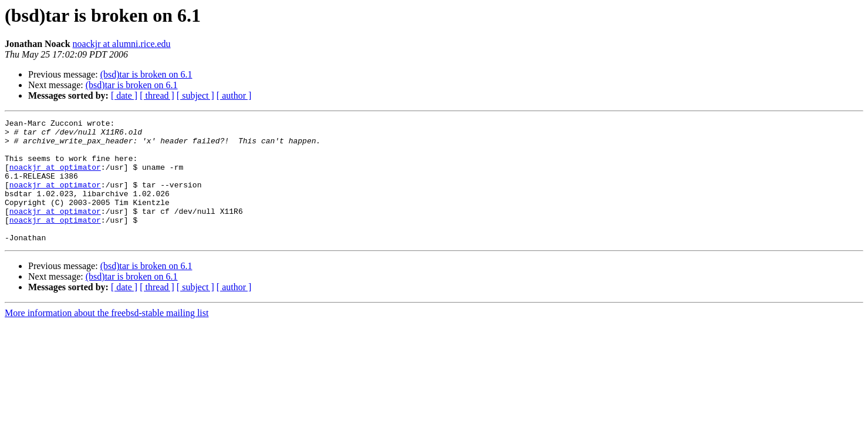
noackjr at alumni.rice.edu (122, 44)
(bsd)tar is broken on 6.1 (146, 74)
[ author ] (234, 95)
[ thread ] (157, 95)
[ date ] (124, 95)
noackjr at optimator (55, 177)
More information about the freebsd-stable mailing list (107, 338)
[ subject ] (195, 95)
